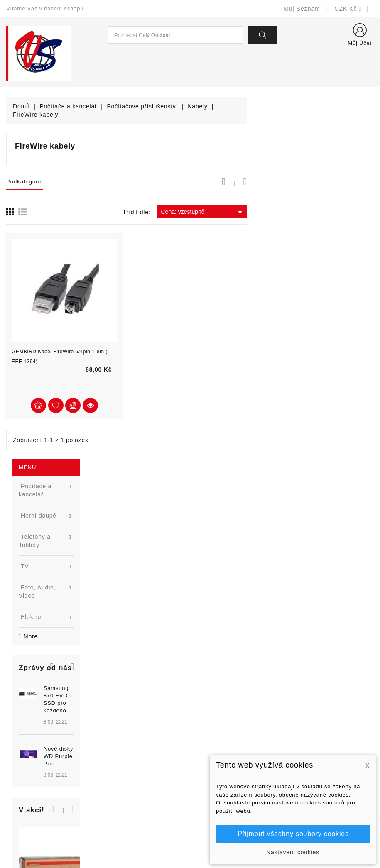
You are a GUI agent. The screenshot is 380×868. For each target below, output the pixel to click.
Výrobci (112, 749)
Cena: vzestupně (330, 212)
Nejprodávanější (124, 737)
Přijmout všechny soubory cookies (293, 834)
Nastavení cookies (293, 852)
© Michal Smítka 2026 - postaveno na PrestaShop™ (190, 840)
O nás (205, 762)
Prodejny (209, 812)
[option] (63, 342)
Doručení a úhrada (222, 712)
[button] (100, 280)
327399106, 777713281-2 (52, 762)
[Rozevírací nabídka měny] (348, 9)
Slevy (109, 712)
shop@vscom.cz (39, 774)
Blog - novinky (121, 762)
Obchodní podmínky (224, 749)
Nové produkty (121, 725)
